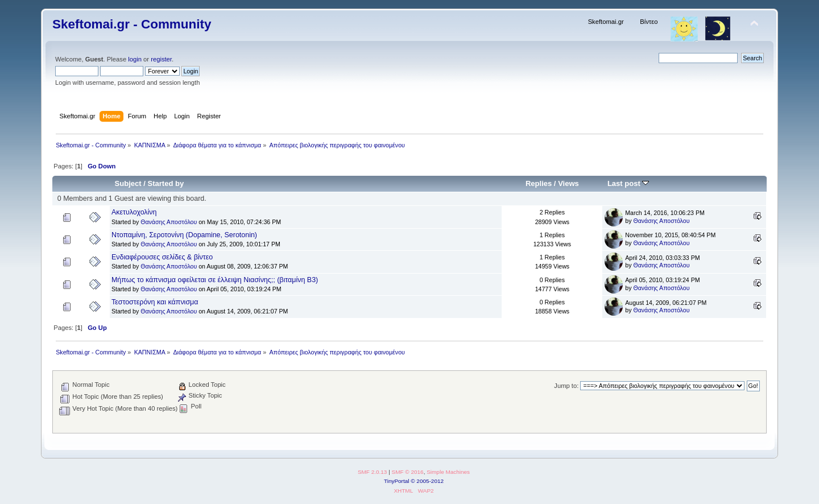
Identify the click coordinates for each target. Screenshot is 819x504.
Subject (128, 183)
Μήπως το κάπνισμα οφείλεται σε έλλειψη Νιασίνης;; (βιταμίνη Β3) (215, 280)
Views (568, 183)
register (161, 59)
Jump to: (566, 386)
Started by (166, 183)
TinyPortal (397, 481)
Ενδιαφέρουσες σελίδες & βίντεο (162, 257)
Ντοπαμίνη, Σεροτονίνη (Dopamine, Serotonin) (184, 235)
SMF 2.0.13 (373, 472)
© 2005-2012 (427, 481)
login (135, 59)
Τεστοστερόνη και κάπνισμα (155, 302)
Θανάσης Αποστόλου (169, 222)
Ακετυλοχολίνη (134, 212)
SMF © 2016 (408, 472)
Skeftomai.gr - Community (132, 24)
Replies (539, 183)
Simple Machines (448, 472)
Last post (628, 183)
